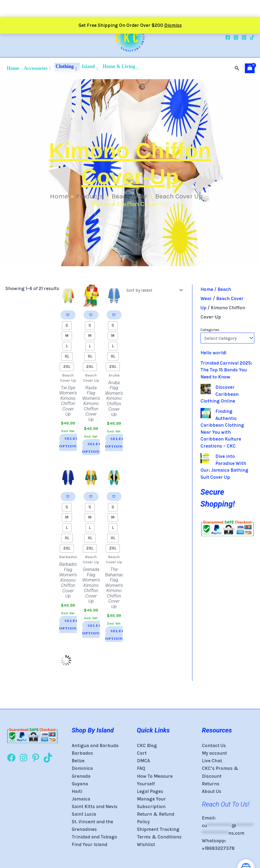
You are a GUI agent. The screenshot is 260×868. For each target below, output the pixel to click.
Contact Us (214, 745)
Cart (142, 753)
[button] (237, 68)
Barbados (82, 753)
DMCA (143, 761)
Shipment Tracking (158, 829)
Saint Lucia (84, 814)
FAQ (141, 768)
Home (13, 68)
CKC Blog (147, 745)
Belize (78, 761)
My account (214, 753)
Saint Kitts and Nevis (95, 806)
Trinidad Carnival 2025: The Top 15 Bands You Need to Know (226, 370)
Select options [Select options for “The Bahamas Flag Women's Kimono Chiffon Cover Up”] (116, 634)
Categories (210, 330)
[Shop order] (153, 290)
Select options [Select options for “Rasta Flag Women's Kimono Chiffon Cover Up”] (93, 448)
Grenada (81, 776)
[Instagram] (236, 37)
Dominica (82, 768)
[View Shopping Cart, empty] (250, 68)
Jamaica (81, 799)
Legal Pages (150, 791)
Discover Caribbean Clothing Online (220, 394)
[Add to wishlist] (68, 315)
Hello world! (213, 353)
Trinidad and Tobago (94, 837)
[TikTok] (252, 37)
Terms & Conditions (159, 837)
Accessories (37, 68)
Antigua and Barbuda (95, 745)
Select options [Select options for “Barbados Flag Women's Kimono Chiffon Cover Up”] (70, 624)
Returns (211, 784)
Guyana (80, 784)
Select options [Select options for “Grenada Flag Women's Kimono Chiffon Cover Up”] (93, 629)
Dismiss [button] (173, 8)
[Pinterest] (244, 37)
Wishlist (146, 844)
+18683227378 (218, 848)
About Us (212, 791)
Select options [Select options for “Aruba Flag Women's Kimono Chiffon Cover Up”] (116, 443)
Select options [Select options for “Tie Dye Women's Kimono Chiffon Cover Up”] (70, 442)
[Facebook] (228, 37)
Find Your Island (89, 844)
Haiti (77, 791)
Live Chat (212, 761)
